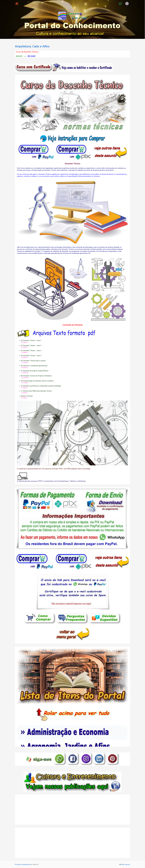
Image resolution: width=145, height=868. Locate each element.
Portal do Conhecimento (23, 865)
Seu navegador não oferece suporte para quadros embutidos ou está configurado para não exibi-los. (72, 726)
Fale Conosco (126, 865)
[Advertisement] (72, 811)
